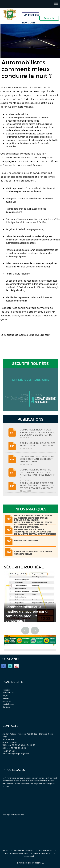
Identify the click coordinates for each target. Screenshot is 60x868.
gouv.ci (6, 851)
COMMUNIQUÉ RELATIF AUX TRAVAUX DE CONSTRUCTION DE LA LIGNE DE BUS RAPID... (37, 432)
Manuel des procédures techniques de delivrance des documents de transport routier (35, 532)
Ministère (6, 690)
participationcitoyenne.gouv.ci (16, 853)
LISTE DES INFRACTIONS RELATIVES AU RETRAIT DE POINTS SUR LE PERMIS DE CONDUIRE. (33, 518)
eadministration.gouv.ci (24, 851)
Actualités (7, 701)
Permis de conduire (26, 541)
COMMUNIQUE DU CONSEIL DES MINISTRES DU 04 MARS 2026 (38, 444)
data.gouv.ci (29, 856)
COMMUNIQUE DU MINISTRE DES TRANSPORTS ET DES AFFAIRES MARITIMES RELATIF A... (37, 474)
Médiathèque (8, 704)
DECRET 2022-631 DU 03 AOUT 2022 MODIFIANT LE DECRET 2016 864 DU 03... (37, 459)
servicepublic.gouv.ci (43, 853)
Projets (5, 696)
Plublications (8, 693)
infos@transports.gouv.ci (18, 754)
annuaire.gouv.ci (46, 851)
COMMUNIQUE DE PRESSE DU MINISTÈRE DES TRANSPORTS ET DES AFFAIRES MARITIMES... (37, 486)
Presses (6, 698)
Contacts (6, 707)
